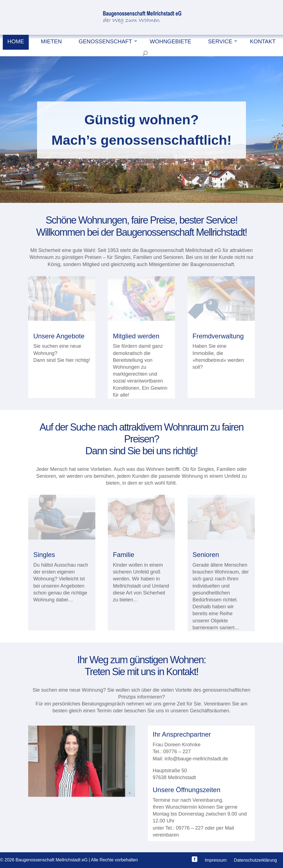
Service (220, 41)
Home (16, 41)
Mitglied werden (136, 336)
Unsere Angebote (59, 336)
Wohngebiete (171, 41)
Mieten (51, 41)
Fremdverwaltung (218, 336)
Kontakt (263, 41)
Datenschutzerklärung (255, 860)
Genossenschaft (105, 41)
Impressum (216, 860)
